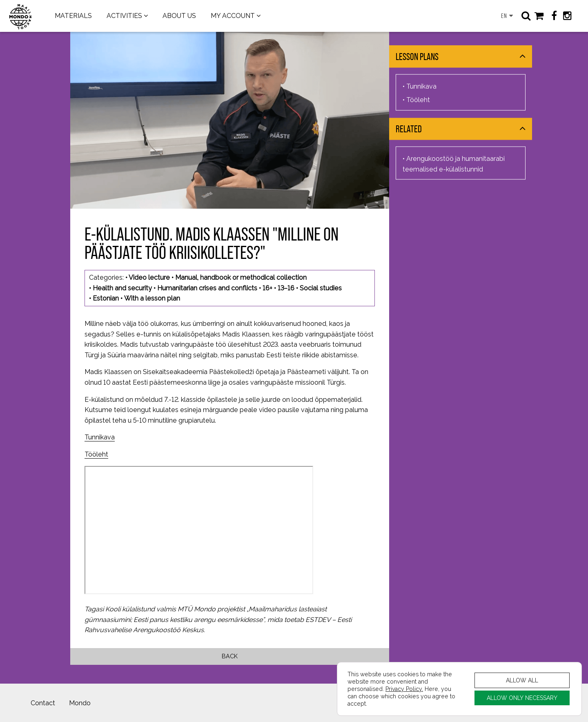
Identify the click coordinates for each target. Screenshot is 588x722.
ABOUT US (179, 16)
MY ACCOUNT (233, 16)
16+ (267, 288)
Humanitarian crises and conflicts (207, 288)
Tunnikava (100, 437)
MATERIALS (73, 16)
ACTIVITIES (124, 16)
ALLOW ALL (522, 680)
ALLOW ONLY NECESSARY (522, 698)
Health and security (122, 288)
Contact (43, 703)
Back (230, 656)
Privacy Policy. (404, 689)
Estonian (106, 298)
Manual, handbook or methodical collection (241, 277)
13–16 (286, 288)
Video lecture (149, 277)
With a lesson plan (152, 298)
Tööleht (96, 454)
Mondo (80, 703)
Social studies (321, 288)
